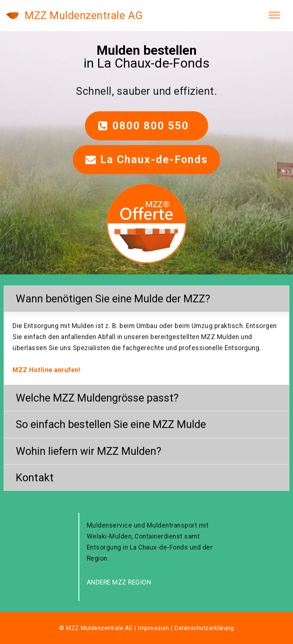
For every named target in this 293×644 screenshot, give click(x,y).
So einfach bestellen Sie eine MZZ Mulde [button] (111, 424)
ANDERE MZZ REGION (119, 582)
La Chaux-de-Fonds (147, 159)
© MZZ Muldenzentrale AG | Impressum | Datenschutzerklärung (146, 628)
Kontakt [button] (35, 478)
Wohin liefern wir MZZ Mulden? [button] (89, 451)
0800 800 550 (147, 126)
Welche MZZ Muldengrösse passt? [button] (97, 398)
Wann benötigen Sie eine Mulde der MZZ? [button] (113, 299)
